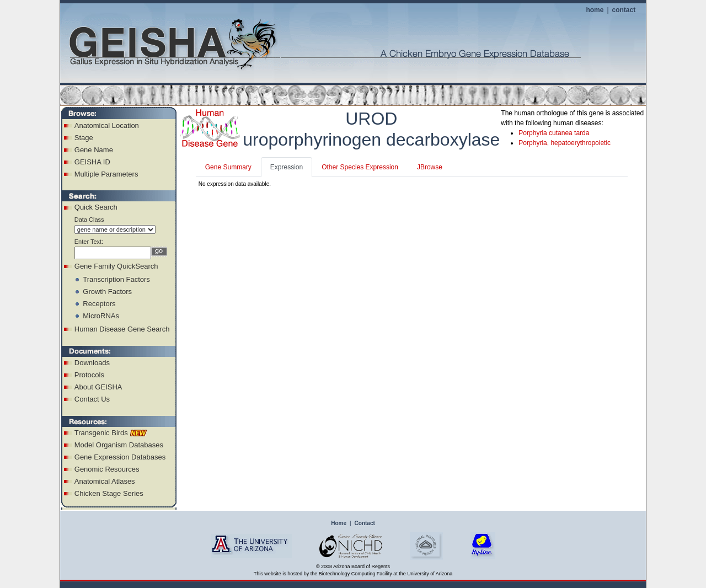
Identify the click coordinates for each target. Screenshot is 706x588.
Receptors (99, 304)
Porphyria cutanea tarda (554, 133)
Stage (84, 138)
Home (339, 523)
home (595, 10)
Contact (365, 523)
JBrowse (430, 167)
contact (624, 10)
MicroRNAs (101, 316)
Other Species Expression (360, 167)
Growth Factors (107, 292)
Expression (287, 167)
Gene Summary (228, 167)
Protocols (89, 375)
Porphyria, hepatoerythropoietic (565, 143)
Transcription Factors (116, 279)
